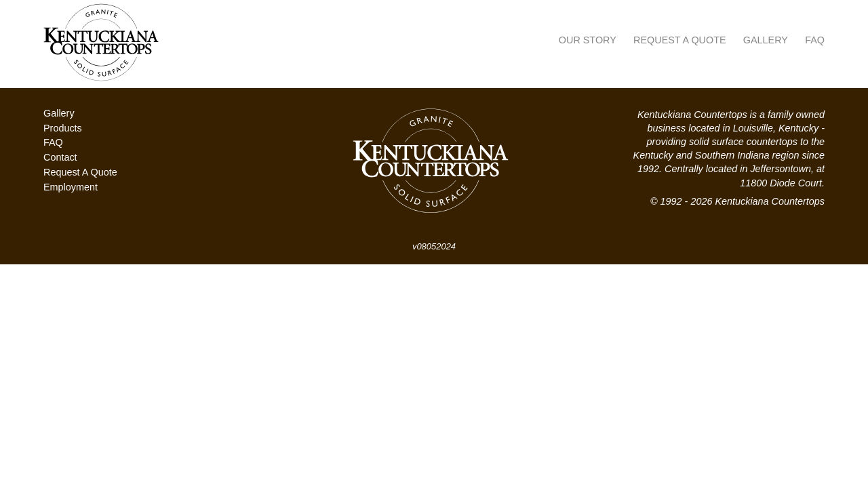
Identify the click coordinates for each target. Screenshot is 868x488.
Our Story (588, 40)
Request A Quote (679, 40)
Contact (60, 157)
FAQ (815, 40)
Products (63, 128)
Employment (71, 187)
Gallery (766, 40)
